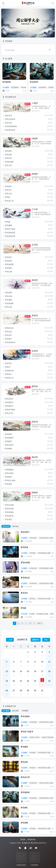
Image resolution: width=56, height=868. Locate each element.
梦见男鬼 (8, 293)
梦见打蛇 (8, 158)
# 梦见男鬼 (32, 553)
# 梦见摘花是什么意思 (44, 753)
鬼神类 (35, 280)
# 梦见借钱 (32, 829)
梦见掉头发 (9, 328)
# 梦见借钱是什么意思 (44, 829)
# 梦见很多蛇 (42, 87)
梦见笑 (8, 197)
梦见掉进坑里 (10, 233)
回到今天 (36, 640)
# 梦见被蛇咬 (15, 87)
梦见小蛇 (8, 165)
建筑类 (35, 386)
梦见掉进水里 (10, 236)
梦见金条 (24, 762)
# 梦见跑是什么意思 (42, 614)
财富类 (35, 422)
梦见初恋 (8, 261)
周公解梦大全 (26, 843)
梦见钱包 (8, 477)
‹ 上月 (10, 640)
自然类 (35, 351)
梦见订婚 (8, 272)
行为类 (35, 209)
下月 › (46, 640)
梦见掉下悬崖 (10, 229)
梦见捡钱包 (9, 470)
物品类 (35, 457)
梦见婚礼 (24, 808)
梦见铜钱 (8, 449)
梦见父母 (8, 123)
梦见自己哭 (25, 777)
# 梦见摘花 (32, 753)
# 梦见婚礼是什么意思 (44, 813)
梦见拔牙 (8, 339)
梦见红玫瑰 (9, 509)
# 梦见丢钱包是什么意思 (46, 722)
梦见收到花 (9, 516)
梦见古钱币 (9, 445)
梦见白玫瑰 (9, 505)
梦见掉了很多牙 (27, 732)
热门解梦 (6, 711)
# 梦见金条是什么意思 (44, 768)
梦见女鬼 (8, 296)
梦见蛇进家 (9, 162)
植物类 (35, 493)
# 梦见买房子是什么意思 (46, 538)
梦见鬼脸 (8, 300)
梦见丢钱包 (9, 473)
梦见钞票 (8, 434)
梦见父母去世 (10, 119)
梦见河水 (8, 363)
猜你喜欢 (16, 526)
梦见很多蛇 (34, 82)
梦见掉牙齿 (32, 839)
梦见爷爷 (8, 116)
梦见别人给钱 (10, 480)
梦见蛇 (23, 839)
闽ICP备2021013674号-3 (39, 843)
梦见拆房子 (9, 402)
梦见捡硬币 (9, 438)
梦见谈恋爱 (9, 264)
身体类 (35, 316)
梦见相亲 (8, 268)
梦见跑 (8, 222)
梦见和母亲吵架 (11, 126)
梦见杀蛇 (8, 155)
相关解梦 (25, 711)
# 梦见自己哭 (33, 783)
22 (30, 623)
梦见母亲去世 (10, 130)
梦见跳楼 (8, 225)
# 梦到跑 (52, 614)
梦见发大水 (9, 378)
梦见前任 (8, 257)
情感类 (35, 174)
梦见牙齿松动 (10, 342)
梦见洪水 (8, 374)
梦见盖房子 (9, 406)
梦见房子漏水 (10, 410)
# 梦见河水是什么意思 (44, 599)
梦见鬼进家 (9, 303)
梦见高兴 (8, 186)
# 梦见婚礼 (32, 813)
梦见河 (8, 367)
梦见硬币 (8, 441)
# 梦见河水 (32, 599)
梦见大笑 (8, 194)
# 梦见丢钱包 (33, 722)
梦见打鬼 (8, 307)
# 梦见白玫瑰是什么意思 (46, 568)
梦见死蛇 (8, 151)
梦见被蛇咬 (7, 82)
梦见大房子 (9, 413)
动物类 (6, 87)
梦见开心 (8, 190)
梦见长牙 (8, 335)
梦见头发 (8, 332)
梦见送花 (8, 519)
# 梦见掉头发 (33, 583)
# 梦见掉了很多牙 (34, 737)
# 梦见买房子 (33, 538)
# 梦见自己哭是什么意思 (46, 783)
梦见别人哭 (9, 201)
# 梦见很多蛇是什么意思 (46, 798)
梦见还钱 (8, 484)
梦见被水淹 (9, 371)
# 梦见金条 (32, 768)
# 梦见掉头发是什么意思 (46, 583)
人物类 (35, 103)
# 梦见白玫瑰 (33, 568)
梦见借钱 (24, 823)
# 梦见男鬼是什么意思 (44, 553)
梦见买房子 (9, 399)
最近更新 (6, 526)
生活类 (35, 245)
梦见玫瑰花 (9, 512)
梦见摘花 (24, 747)
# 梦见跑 (32, 614)
